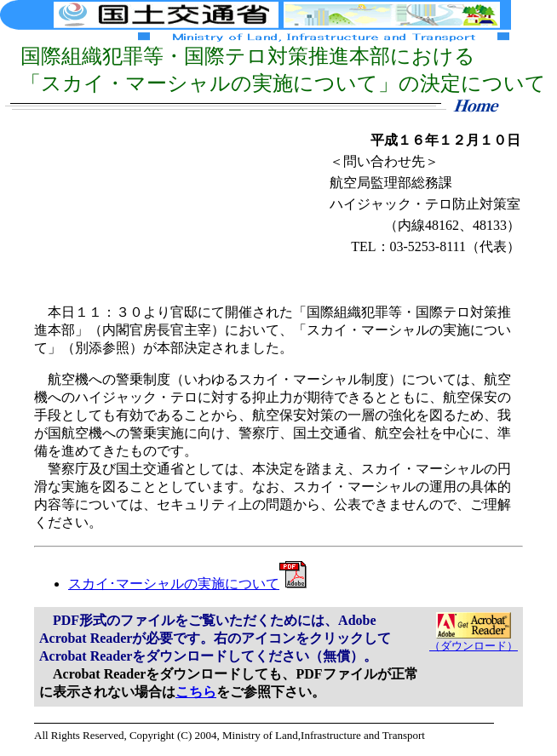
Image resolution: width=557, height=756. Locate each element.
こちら (196, 692)
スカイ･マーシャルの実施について (187, 584)
